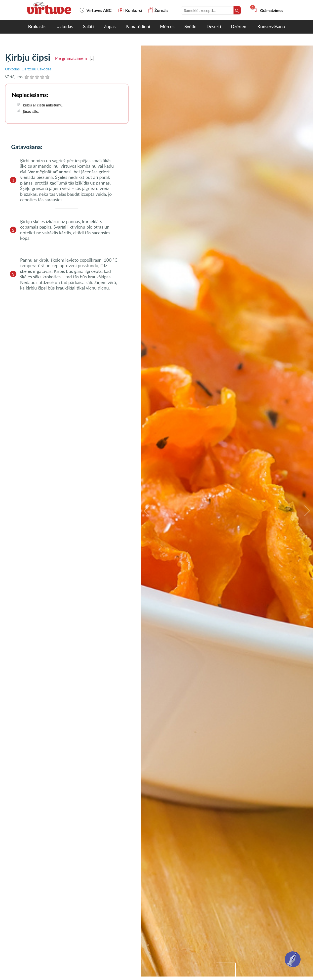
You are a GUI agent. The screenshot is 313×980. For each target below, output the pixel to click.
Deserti (214, 26)
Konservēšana (271, 26)
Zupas (110, 26)
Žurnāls (158, 10)
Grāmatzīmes (268, 10)
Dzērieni (239, 26)
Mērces (167, 26)
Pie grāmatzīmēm (74, 58)
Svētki (191, 26)
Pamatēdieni (138, 26)
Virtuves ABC (95, 10)
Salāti (88, 26)
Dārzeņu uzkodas (37, 69)
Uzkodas (65, 26)
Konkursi (130, 10)
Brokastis (37, 26)
